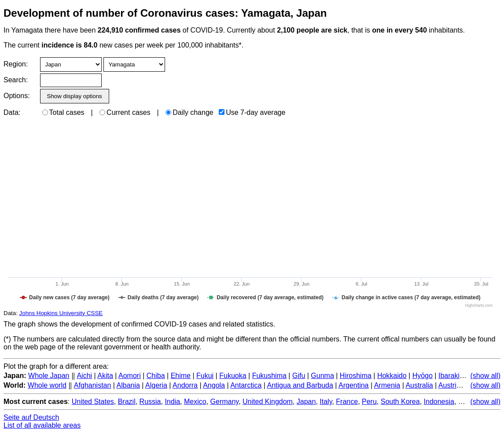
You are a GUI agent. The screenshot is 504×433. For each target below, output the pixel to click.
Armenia (387, 385)
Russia (150, 402)
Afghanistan (93, 385)
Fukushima (269, 376)
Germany (225, 402)
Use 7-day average (252, 112)
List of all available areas (42, 425)
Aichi (84, 376)
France (347, 402)
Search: (16, 80)
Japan (306, 402)
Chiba (156, 376)
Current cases (125, 112)
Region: (16, 64)
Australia (419, 385)
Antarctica (246, 385)
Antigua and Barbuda (300, 385)
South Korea (400, 402)
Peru (369, 402)
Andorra (185, 385)
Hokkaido (392, 376)
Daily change (189, 112)
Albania (128, 385)
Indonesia (439, 402)
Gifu (299, 376)
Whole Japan (49, 376)
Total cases (63, 112)
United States (93, 402)
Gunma (322, 376)
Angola (214, 385)
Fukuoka (233, 376)
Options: (17, 96)
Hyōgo (423, 376)
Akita (105, 376)
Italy (326, 402)
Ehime (181, 376)
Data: (12, 112)
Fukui (205, 376)
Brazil (127, 402)
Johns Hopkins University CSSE (61, 313)
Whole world (47, 385)
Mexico (195, 402)
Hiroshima (356, 376)
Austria (449, 385)
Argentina (354, 385)
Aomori (130, 376)
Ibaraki (449, 376)
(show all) (486, 376)
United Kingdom (268, 402)
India (172, 402)
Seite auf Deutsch (31, 417)
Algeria (156, 385)
